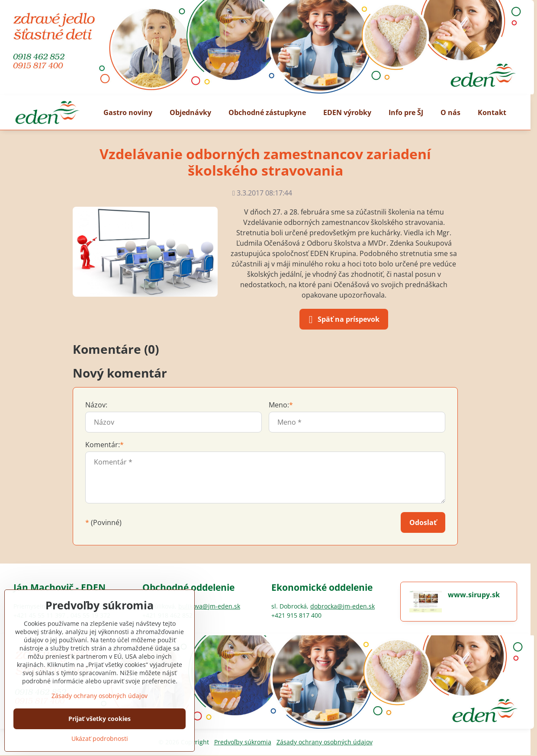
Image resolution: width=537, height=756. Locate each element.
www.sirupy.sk (474, 595)
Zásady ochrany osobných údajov (325, 742)
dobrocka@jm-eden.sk (342, 606)
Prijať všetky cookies (100, 719)
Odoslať (423, 522)
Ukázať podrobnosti (100, 738)
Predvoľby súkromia (243, 742)
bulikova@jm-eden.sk (209, 606)
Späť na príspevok (342, 320)
